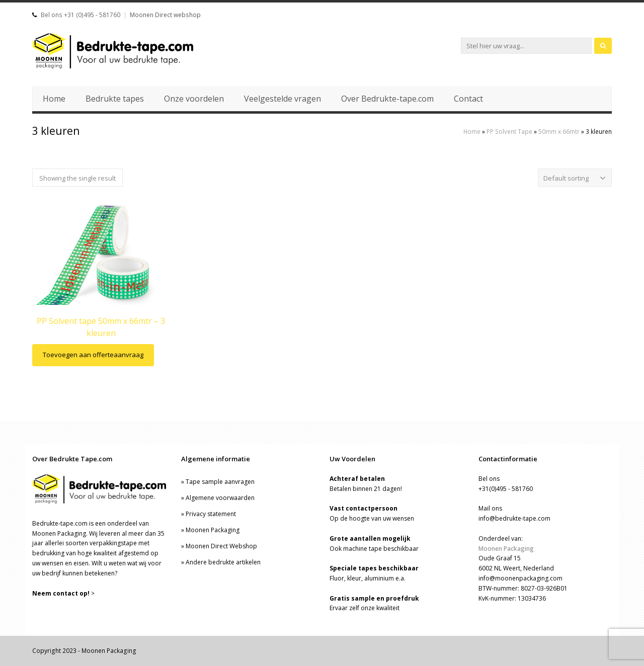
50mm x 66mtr (559, 131)
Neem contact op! (61, 593)
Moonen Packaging (213, 530)
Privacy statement (211, 514)
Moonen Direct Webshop (221, 546)
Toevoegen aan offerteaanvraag (93, 355)
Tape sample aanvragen (220, 482)
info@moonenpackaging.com (520, 578)
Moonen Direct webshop (165, 15)
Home (472, 131)
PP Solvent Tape (509, 131)
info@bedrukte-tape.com (514, 518)
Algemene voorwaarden (220, 498)
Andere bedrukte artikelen (223, 562)
